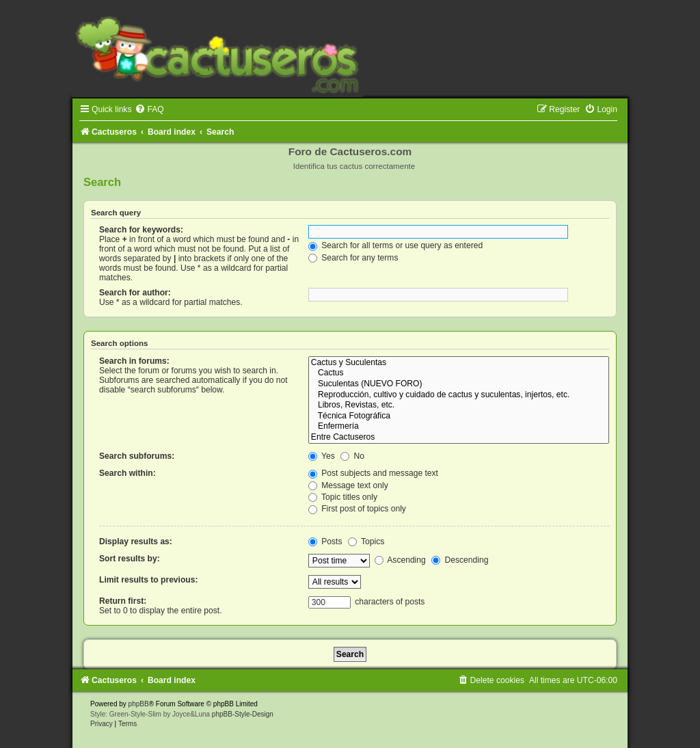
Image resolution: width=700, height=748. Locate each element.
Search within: (127, 473)
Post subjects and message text (373, 473)
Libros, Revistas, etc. (459, 405)
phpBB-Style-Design (243, 714)
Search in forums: (134, 361)
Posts (325, 542)
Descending (460, 560)
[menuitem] (149, 109)
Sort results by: (130, 559)
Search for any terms (353, 258)
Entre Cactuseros (459, 438)
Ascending (400, 560)
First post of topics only (357, 509)
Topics (366, 542)
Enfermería (459, 427)
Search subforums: (137, 456)
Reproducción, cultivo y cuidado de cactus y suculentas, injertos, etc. (459, 395)
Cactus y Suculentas (459, 363)
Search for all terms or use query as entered (395, 245)
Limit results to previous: (148, 580)
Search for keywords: (141, 230)
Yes (322, 456)
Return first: (123, 601)
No (352, 456)
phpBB (139, 704)
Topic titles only (343, 497)
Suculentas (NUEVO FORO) (459, 384)
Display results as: (136, 542)
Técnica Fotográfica (459, 416)
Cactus (459, 373)
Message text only (348, 485)
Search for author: (135, 293)
